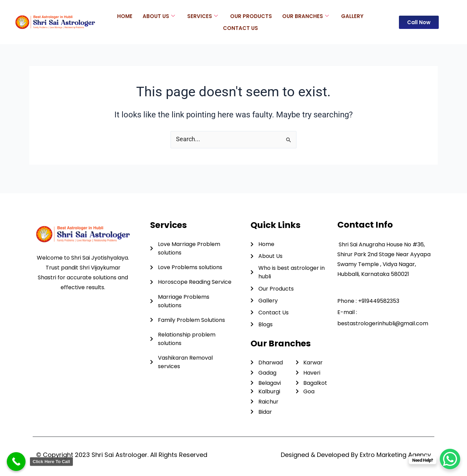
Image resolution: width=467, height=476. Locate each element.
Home (125, 16)
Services (203, 16)
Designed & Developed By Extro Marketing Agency (356, 455)
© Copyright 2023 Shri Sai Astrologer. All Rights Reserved (122, 455)
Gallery (352, 16)
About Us (159, 16)
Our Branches (305, 16)
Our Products (251, 16)
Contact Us (240, 28)
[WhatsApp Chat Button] (450, 459)
